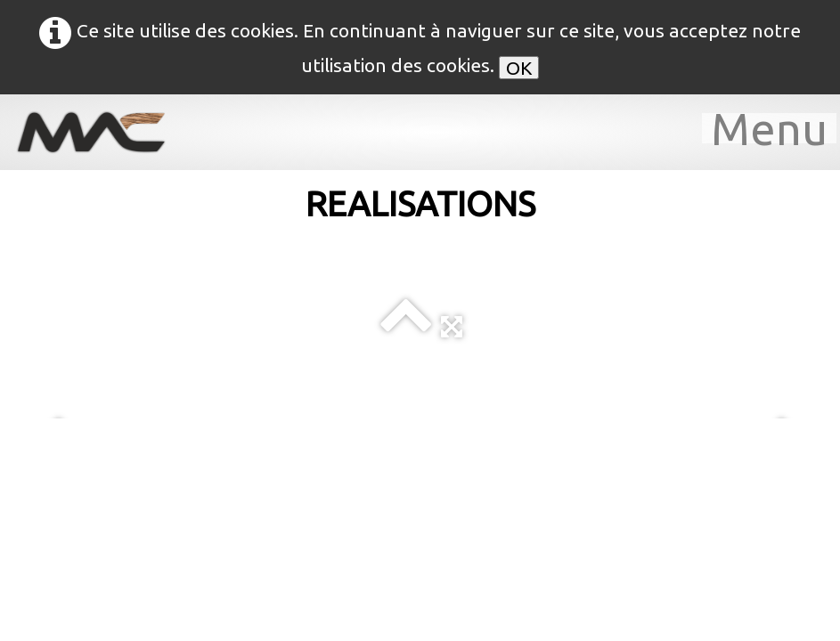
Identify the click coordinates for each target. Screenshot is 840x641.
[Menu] (769, 128)
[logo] (102, 132)
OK (519, 68)
